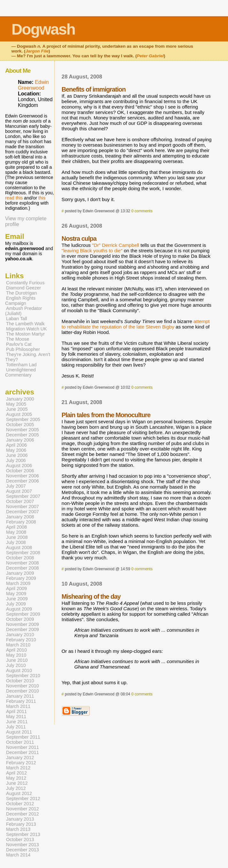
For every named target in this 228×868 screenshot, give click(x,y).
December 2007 (23, 512)
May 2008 (16, 532)
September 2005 (23, 419)
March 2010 (18, 645)
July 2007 (16, 486)
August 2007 (19, 491)
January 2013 (20, 819)
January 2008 (20, 517)
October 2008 (20, 558)
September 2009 (23, 614)
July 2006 (16, 460)
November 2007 (23, 507)
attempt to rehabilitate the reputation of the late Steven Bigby (136, 324)
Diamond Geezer (23, 288)
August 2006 (19, 466)
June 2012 (17, 783)
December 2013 (23, 850)
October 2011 (20, 742)
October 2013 (20, 840)
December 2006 (23, 481)
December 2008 (23, 568)
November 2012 (23, 809)
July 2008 (16, 542)
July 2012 (16, 788)
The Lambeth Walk (25, 324)
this (42, 198)
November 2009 (23, 624)
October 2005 (20, 425)
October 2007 (20, 501)
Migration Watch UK (27, 329)
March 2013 (18, 829)
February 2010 (21, 640)
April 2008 (16, 527)
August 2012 (19, 793)
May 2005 (16, 404)
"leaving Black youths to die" (92, 251)
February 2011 (21, 701)
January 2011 (20, 696)
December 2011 (23, 752)
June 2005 (17, 409)
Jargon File (37, 51)
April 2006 (16, 445)
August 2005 (19, 414)
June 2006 (17, 455)
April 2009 (16, 588)
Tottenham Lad (21, 365)
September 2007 (23, 496)
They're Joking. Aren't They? (28, 357)
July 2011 (16, 727)
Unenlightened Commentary (20, 372)
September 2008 (23, 553)
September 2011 (23, 737)
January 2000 (20, 399)
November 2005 (23, 430)
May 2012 (16, 778)
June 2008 (17, 537)
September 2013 (23, 834)
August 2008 (19, 548)
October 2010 (20, 681)
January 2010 (20, 635)
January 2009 (20, 573)
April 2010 (16, 650)
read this (14, 198)
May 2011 (16, 717)
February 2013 (21, 824)
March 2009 (18, 583)
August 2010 (19, 670)
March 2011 (18, 706)
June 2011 (17, 722)
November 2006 (23, 476)
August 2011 (19, 732)
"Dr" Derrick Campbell (116, 245)
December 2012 (23, 814)
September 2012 (23, 799)
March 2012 (18, 768)
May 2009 (16, 594)
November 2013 (23, 845)
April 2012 (16, 773)
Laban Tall (17, 319)
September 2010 (23, 676)
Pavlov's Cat (19, 344)
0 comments (142, 211)
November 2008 (23, 563)
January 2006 (20, 440)
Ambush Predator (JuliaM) (23, 311)
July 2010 (16, 665)
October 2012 (20, 804)
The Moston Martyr (25, 334)
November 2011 (23, 747)
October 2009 (20, 619)
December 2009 (23, 629)
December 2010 (23, 691)
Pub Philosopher (23, 349)
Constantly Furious (25, 283)
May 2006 (16, 450)
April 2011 (16, 711)
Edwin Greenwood (33, 85)
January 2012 (20, 758)
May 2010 (16, 655)
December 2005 (23, 435)
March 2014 (18, 855)
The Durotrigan (21, 293)
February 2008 (21, 522)
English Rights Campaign (20, 301)
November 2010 (23, 686)
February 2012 (21, 763)
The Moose (18, 339)
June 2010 (17, 660)
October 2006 (20, 471)
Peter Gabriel (150, 56)
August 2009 (19, 609)
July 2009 (16, 604)
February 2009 (21, 578)
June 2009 (17, 599)
